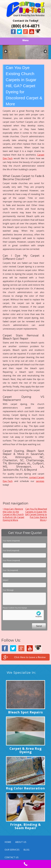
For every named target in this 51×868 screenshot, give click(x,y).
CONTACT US (12, 857)
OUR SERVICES (12, 850)
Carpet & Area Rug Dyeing (26, 750)
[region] (26, 52)
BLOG (26, 850)
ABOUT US (21, 842)
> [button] (45, 52)
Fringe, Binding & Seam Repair (26, 826)
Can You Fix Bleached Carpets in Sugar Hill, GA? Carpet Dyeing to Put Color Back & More (36, 514)
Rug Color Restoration (26, 788)
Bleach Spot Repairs (26, 712)
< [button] (6, 52)
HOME (8, 842)
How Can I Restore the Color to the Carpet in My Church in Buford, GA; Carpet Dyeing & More (13, 514)
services (40, 481)
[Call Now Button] (26, 864)
